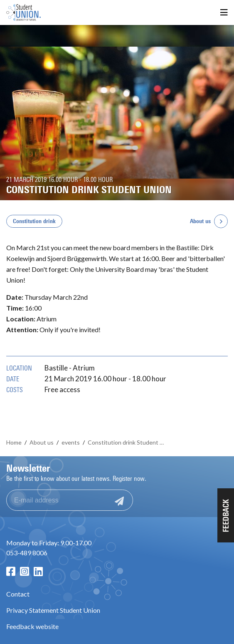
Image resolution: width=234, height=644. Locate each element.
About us (200, 221)
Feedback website (32, 626)
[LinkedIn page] (38, 571)
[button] (226, 515)
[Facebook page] (11, 571)
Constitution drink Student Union (128, 442)
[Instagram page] (25, 571)
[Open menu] (224, 13)
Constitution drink (34, 221)
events (71, 442)
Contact (18, 594)
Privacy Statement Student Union (53, 610)
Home (14, 442)
